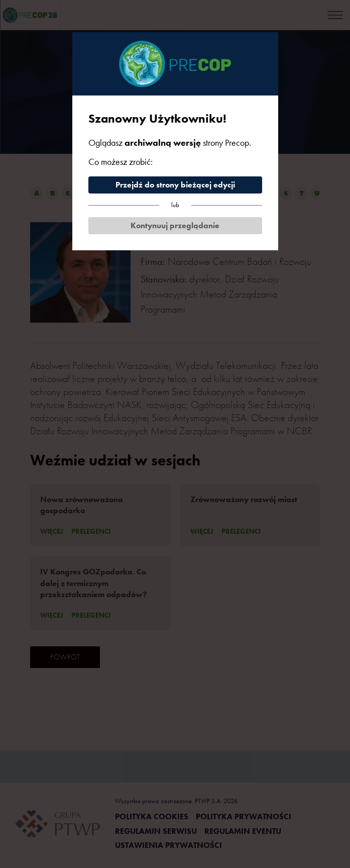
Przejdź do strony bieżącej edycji (175, 185)
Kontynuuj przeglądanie (175, 225)
